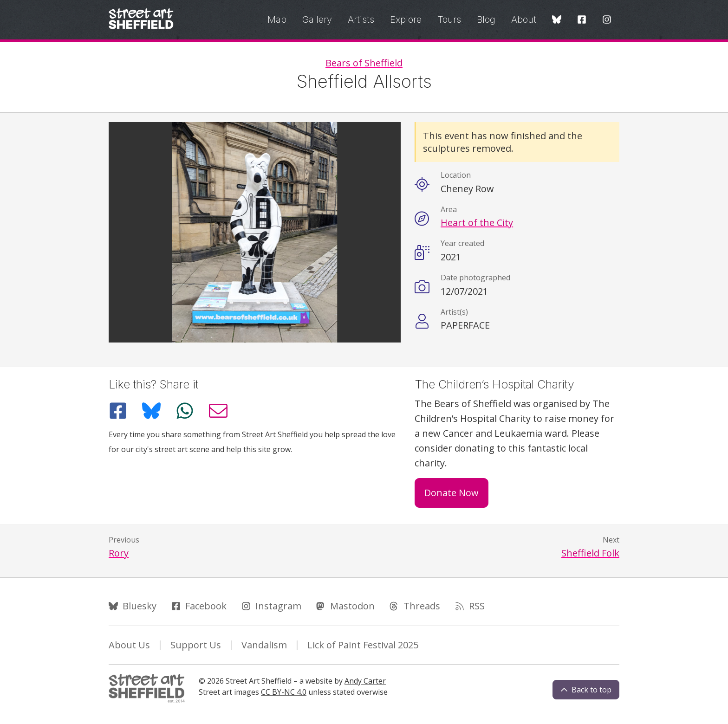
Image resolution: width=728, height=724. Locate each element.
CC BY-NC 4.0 (284, 692)
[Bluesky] (557, 20)
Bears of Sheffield (364, 63)
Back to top (586, 690)
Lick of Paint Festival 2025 (363, 645)
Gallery (317, 19)
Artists (361, 19)
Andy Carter (365, 681)
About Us (129, 645)
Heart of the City (477, 223)
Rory (119, 553)
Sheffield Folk (590, 553)
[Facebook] (582, 20)
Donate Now (452, 493)
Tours (449, 19)
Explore (406, 19)
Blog (486, 19)
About (524, 19)
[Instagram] (607, 20)
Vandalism (264, 645)
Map (277, 19)
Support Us (196, 645)
